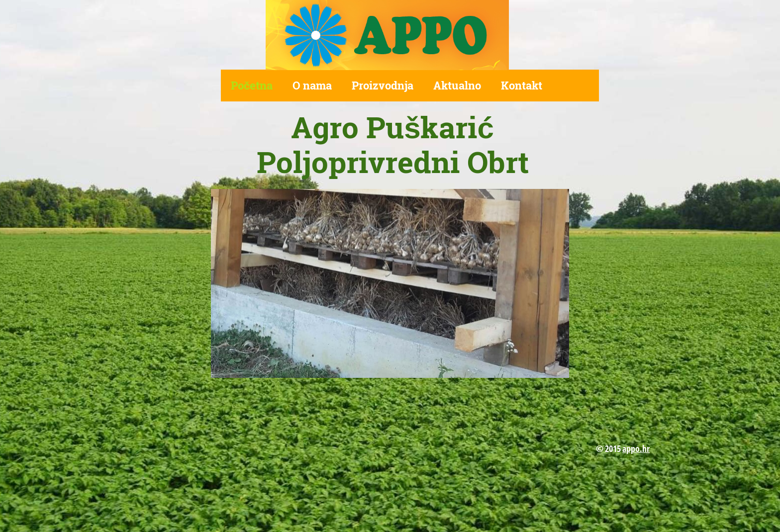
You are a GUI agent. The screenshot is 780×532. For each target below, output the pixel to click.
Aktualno (457, 85)
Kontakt (522, 85)
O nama (312, 85)
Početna (252, 85)
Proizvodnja (383, 85)
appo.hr (636, 448)
